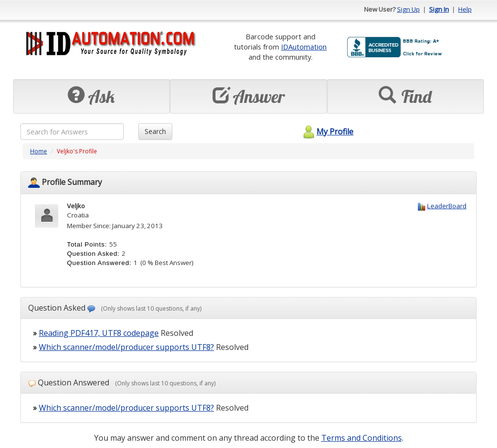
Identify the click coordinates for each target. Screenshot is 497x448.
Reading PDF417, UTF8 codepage (99, 333)
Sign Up (408, 9)
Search (155, 131)
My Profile (327, 132)
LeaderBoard (447, 206)
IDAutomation (304, 47)
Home (39, 151)
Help (465, 9)
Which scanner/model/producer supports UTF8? (126, 347)
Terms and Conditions (362, 438)
